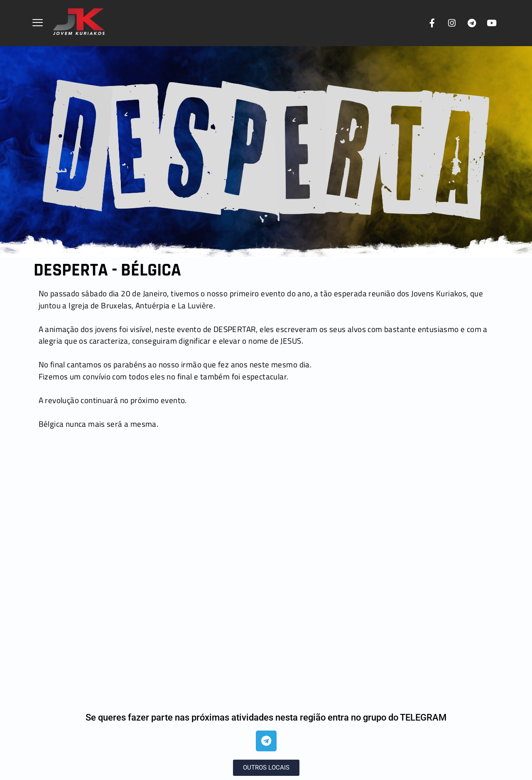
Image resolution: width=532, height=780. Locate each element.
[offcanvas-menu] (38, 23)
